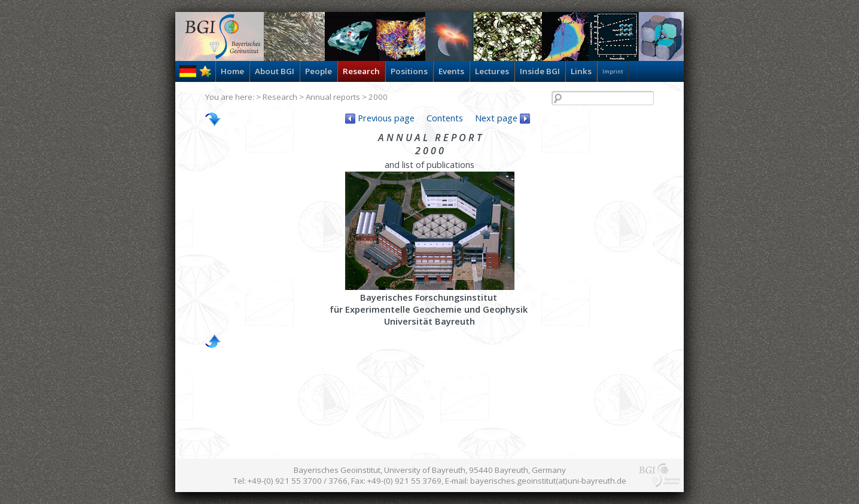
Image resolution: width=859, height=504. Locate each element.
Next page (502, 118)
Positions (409, 71)
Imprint (613, 71)
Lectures (492, 71)
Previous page (380, 118)
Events (451, 71)
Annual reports (333, 97)
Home (232, 71)
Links (581, 71)
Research (361, 71)
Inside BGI (540, 71)
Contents (445, 118)
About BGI (275, 71)
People (319, 71)
